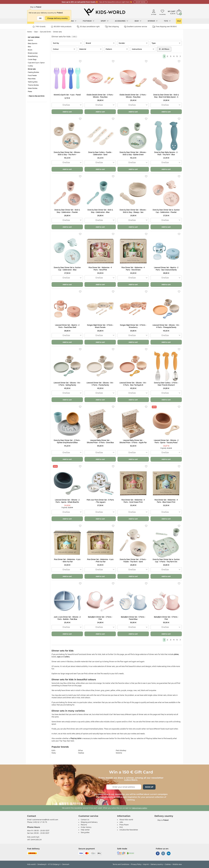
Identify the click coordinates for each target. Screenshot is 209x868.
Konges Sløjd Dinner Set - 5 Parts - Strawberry (133, 326)
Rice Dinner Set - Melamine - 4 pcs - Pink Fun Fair (100, 561)
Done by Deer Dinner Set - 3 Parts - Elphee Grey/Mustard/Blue (67, 441)
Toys (167, 21)
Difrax (80, 751)
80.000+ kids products (61, 27)
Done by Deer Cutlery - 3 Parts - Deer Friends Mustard (166, 384)
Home (29, 32)
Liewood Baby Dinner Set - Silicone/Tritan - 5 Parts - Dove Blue (100, 441)
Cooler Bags (32, 59)
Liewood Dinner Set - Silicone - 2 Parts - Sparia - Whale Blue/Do (67, 501)
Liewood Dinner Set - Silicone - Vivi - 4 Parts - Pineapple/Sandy (166, 326)
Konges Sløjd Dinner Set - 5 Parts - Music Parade (100, 326)
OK (40, 18)
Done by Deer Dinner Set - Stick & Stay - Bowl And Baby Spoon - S (166, 96)
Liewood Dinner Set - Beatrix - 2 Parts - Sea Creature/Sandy (166, 269)
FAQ (121, 827)
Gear (138, 21)
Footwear (89, 21)
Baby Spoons (33, 43)
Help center (85, 830)
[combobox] (67, 105)
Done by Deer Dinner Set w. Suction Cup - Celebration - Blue (67, 269)
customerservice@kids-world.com (45, 820)
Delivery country (157, 864)
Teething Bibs (33, 82)
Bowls (30, 50)
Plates (30, 92)
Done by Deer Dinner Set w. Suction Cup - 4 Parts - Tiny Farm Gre (166, 561)
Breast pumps (33, 53)
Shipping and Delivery (89, 822)
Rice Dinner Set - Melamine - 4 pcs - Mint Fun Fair (67, 561)
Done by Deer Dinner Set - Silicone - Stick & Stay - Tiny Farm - (67, 153)
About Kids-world (126, 820)
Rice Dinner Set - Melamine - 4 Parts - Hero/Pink (100, 269)
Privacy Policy (136, 864)
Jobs (121, 822)
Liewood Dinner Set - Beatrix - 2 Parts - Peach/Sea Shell (67, 326)
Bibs (29, 47)
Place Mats (32, 79)
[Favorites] (80, 61)
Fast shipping (112, 27)
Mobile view (177, 864)
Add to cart (67, 112)
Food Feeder (32, 76)
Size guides (85, 832)
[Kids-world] (104, 12)
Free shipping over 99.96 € (164, 27)
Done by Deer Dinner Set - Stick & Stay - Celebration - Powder (67, 211)
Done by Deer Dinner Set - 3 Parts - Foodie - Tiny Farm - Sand (133, 561)
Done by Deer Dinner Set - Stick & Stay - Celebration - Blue (100, 211)
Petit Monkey (121, 751)
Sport (105, 21)
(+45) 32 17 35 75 (40, 822)
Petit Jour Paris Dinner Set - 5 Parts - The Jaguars (100, 501)
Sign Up (149, 787)
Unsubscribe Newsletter (129, 830)
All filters (164, 49)
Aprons (30, 40)
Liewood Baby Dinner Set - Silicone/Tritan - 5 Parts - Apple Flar (133, 441)
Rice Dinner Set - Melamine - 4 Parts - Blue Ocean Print (166, 501)
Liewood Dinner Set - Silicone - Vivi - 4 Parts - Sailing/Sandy (67, 384)
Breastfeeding (33, 56)
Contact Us (85, 820)
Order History (86, 827)
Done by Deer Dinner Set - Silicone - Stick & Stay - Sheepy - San (133, 211)
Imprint (146, 864)
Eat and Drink (46, 32)
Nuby (54, 753)
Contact (32, 816)
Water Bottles (33, 88)
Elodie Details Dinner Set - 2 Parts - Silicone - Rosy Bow (133, 96)
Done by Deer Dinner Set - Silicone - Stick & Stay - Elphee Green (133, 153)
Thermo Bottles (33, 85)
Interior (153, 21)
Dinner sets (58, 32)
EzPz (53, 751)
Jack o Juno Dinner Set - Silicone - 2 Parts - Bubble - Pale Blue (67, 618)
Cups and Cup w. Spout (36, 63)
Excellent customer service (136, 27)
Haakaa (81, 753)
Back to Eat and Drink (36, 96)
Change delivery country (57, 18)
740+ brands (39, 27)
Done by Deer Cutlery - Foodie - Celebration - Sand (100, 153)
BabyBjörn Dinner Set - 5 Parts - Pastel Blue (133, 618)
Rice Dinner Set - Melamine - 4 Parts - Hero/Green (133, 269)
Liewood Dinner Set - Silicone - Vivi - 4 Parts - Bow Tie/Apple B (133, 384)
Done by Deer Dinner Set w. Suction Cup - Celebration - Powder (166, 211)
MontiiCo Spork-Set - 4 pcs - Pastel (67, 95)
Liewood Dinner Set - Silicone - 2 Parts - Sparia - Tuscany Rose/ (166, 441)
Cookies (168, 864)
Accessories (121, 21)
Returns (84, 825)
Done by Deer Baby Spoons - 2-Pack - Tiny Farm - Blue (166, 153)
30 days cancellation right (88, 27)
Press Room (124, 825)
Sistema (119, 753)
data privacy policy (140, 808)
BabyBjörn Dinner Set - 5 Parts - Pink (166, 618)
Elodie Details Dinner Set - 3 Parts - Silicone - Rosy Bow (100, 96)
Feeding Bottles (33, 72)
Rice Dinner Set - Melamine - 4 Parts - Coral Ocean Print (133, 501)
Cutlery (30, 66)
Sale (179, 21)
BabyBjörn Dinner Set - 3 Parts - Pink (100, 618)
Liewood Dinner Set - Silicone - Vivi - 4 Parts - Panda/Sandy (100, 384)
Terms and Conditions (121, 864)
